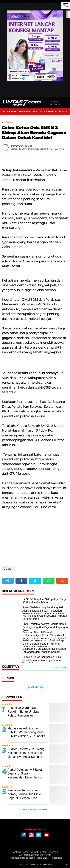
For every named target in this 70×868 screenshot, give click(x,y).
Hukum (63, 112)
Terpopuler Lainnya (35, 810)
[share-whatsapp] (49, 581)
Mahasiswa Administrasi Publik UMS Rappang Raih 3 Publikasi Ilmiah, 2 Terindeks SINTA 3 (27, 734)
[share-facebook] (21, 581)
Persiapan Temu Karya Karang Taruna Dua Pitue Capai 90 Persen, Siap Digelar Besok (24, 796)
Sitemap (53, 852)
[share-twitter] (35, 581)
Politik (37, 112)
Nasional (25, 112)
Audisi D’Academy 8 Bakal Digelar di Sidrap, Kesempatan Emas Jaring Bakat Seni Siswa (25, 776)
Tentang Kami (20, 852)
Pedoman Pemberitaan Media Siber (28, 858)
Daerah (12, 112)
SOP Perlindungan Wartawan (35, 855)
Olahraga (50, 112)
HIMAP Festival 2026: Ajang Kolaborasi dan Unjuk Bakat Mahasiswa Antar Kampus (26, 753)
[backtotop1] (67, 865)
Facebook (56, 858)
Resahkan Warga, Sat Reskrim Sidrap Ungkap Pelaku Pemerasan (23, 712)
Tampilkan (60, 668)
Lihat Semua (35, 687)
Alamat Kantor (38, 852)
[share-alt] (8, 581)
